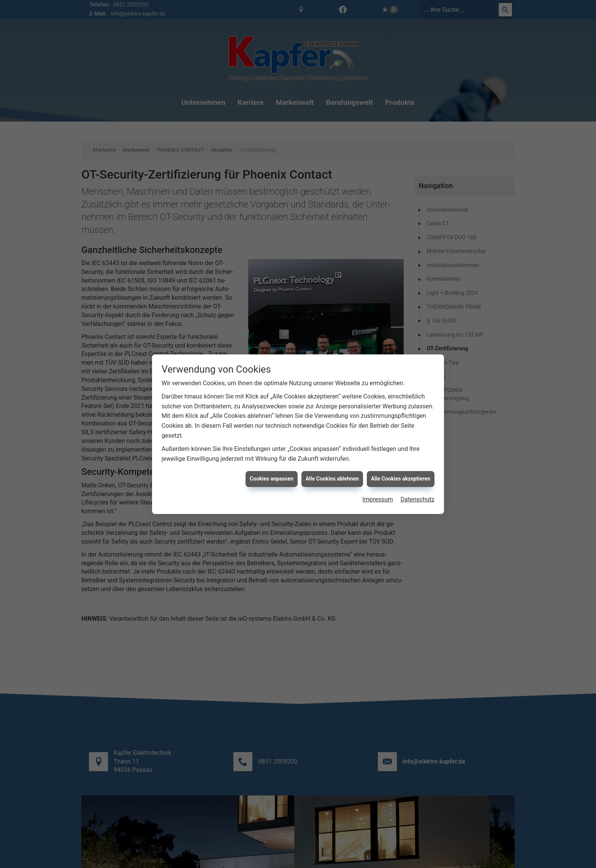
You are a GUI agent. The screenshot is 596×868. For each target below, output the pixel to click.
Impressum (378, 491)
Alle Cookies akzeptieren (401, 471)
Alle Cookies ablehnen (332, 471)
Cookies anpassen (272, 471)
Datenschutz (418, 491)
